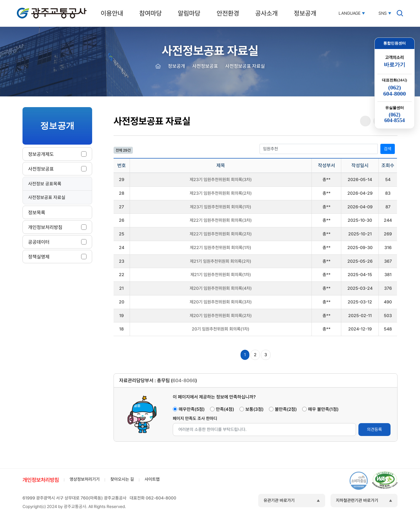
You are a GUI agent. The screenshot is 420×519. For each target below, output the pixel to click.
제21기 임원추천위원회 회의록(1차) (221, 275)
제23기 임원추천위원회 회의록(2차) (221, 193)
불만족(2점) (286, 409)
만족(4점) (225, 409)
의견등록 (374, 429)
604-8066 (184, 380)
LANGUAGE (350, 13)
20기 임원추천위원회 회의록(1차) (221, 329)
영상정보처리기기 (85, 479)
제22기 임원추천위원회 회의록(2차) (221, 234)
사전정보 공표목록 (45, 184)
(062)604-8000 (395, 91)
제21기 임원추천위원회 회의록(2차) (221, 261)
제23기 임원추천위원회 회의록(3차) (221, 180)
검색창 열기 (400, 13)
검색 (388, 149)
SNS (383, 13)
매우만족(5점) (192, 409)
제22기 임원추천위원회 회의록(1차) (221, 248)
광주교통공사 (28, 9)
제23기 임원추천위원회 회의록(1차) (221, 207)
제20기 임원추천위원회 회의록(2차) (221, 316)
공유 (365, 121)
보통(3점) (254, 409)
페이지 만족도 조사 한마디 (195, 418)
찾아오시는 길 (122, 479)
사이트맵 (152, 479)
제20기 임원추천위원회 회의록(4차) (221, 288)
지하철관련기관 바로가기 (357, 500)
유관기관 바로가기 (279, 500)
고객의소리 (395, 61)
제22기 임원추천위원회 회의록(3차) (221, 220)
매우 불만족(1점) (323, 409)
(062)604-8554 (395, 118)
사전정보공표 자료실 (47, 197)
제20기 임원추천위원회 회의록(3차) (221, 302)
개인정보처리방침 (41, 480)
